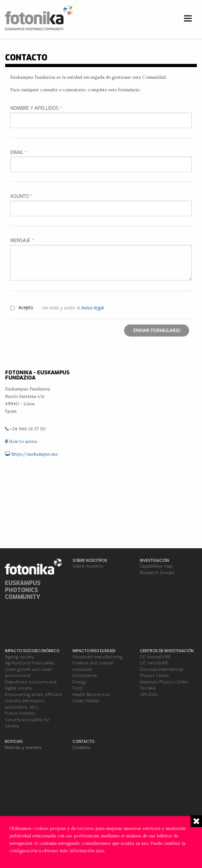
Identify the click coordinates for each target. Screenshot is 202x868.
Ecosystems (85, 676)
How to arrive (21, 442)
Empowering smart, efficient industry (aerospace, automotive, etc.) (33, 701)
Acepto (26, 307)
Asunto (21, 196)
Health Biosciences (91, 695)
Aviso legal (93, 308)
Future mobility (20, 713)
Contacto (81, 747)
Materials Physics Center (164, 682)
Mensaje (22, 241)
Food (77, 688)
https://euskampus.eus (31, 454)
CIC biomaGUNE (155, 657)
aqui (100, 851)
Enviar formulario (157, 330)
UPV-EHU (149, 695)
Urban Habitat (86, 701)
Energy (79, 682)
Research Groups (157, 573)
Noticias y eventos (23, 747)
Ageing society (19, 657)
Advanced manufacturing (97, 657)
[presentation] (59, 337)
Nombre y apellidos (36, 108)
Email (19, 152)
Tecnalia (148, 688)
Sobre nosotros (88, 566)
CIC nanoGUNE (154, 663)
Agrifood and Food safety (30, 663)
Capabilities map (156, 566)
